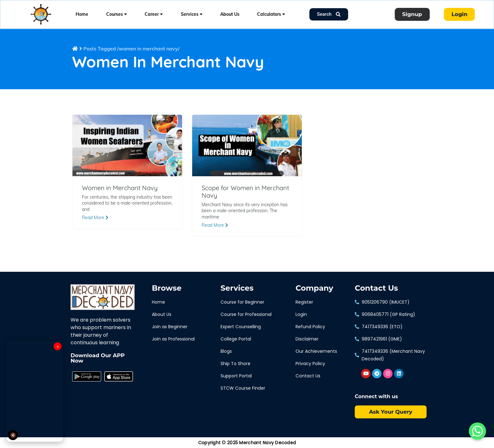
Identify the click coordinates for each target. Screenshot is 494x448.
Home (82, 14)
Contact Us (376, 288)
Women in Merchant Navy (120, 188)
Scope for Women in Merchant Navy (245, 192)
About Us (230, 14)
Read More (95, 218)
